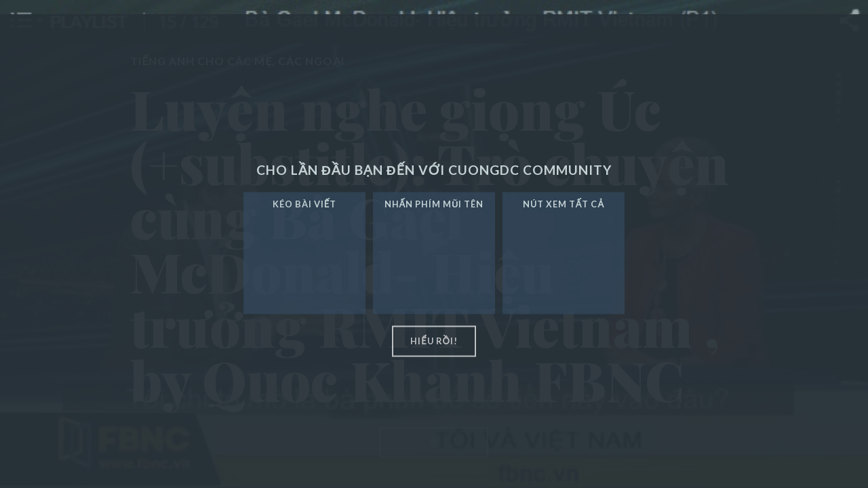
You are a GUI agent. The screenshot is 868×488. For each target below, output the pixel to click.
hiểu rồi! (434, 341)
